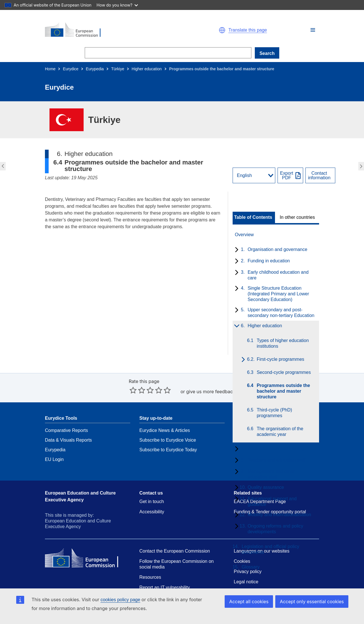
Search (267, 53)
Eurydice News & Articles (165, 430)
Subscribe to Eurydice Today (168, 450)
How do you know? (117, 5)
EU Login (54, 459)
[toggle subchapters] (236, 250)
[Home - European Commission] (111, 30)
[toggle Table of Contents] (254, 217)
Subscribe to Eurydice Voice (168, 440)
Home (50, 69)
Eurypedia (95, 69)
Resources (150, 577)
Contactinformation (319, 176)
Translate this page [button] (248, 30)
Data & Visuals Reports (68, 440)
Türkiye (118, 69)
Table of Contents (253, 217)
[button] (313, 30)
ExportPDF (287, 176)
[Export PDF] (290, 175)
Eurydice (71, 69)
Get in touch (152, 502)
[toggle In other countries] (298, 217)
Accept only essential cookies (312, 602)
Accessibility (152, 512)
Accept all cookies (249, 602)
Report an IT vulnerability (165, 587)
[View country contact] (320, 175)
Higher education (147, 69)
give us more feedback (211, 392)
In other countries (297, 217)
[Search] (168, 53)
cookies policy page (120, 600)
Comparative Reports (66, 430)
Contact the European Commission (175, 551)
